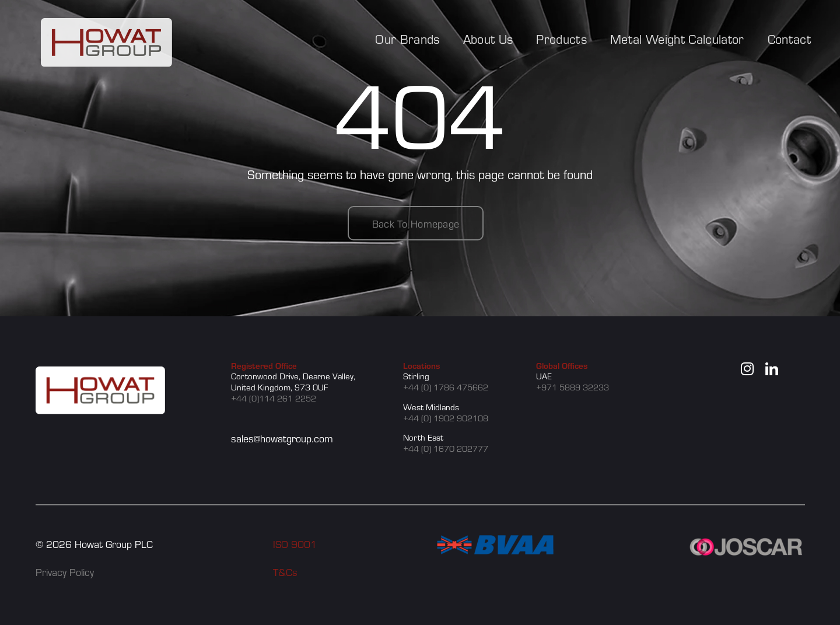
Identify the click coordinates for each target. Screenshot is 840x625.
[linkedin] (772, 369)
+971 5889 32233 (573, 387)
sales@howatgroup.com (282, 438)
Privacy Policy (65, 572)
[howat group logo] (106, 25)
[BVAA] (495, 542)
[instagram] (747, 369)
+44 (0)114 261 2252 (274, 398)
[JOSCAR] (747, 542)
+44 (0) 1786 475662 (446, 387)
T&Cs (285, 572)
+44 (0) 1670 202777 (446, 448)
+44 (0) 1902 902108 (446, 418)
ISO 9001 (295, 544)
